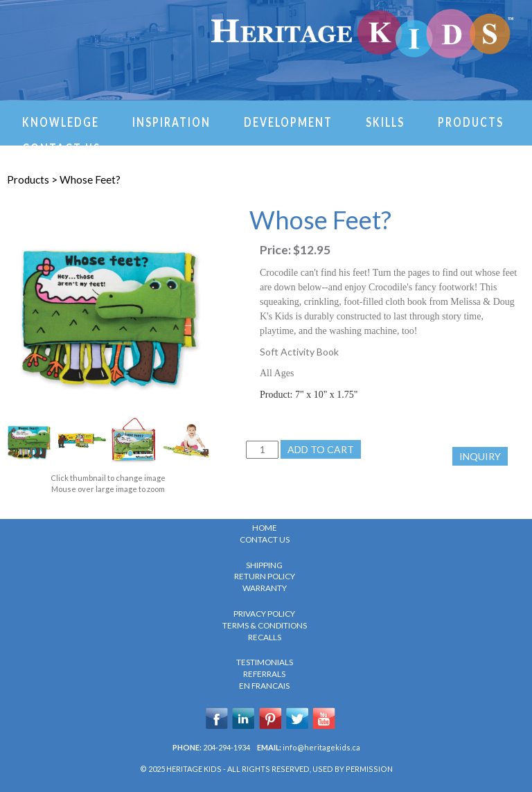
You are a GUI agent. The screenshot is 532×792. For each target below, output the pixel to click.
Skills (385, 121)
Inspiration (171, 121)
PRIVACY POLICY (264, 614)
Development (288, 121)
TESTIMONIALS (265, 662)
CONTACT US (265, 539)
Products (471, 121)
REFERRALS (264, 674)
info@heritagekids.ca (321, 747)
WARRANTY (265, 588)
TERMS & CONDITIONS (265, 625)
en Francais (264, 686)
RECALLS (265, 637)
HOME (265, 528)
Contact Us (61, 148)
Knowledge (61, 121)
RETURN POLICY (265, 576)
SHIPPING (264, 565)
